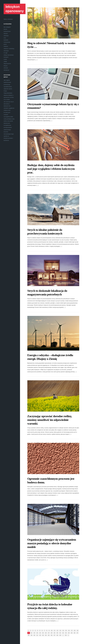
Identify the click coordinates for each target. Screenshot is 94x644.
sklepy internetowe (9, 55)
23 (37, 633)
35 (72, 633)
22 (34, 633)
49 (60, 635)
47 (54, 635)
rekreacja (6, 51)
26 (46, 633)
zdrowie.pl (6, 70)
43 (43, 635)
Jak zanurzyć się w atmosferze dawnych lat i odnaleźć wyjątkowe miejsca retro (9, 106)
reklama (6, 46)
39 (31, 635)
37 (77, 633)
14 (63, 630)
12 (57, 630)
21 (31, 633)
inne (5, 38)
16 (69, 630)
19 (77, 630)
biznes (5, 29)
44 (46, 635)
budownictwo (7, 31)
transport (6, 57)
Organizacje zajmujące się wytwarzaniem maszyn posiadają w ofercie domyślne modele (52, 543)
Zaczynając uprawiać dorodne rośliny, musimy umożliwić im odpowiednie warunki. (50, 420)
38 (29, 635)
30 (57, 633)
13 (60, 630)
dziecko (6, 34)
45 (49, 635)
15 (66, 630)
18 (75, 630)
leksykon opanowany (15, 9)
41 (37, 635)
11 (55, 630)
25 (43, 633)
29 (54, 633)
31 (60, 633)
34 (69, 633)
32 (63, 633)
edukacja (6, 36)
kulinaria (6, 40)
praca (5, 44)
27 (49, 633)
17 (72, 630)
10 (52, 630)
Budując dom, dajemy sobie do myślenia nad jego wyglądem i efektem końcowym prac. (51, 169)
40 (34, 635)
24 (40, 633)
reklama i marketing (9, 49)
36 (75, 633)
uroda (5, 59)
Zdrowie (6, 68)
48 (57, 635)
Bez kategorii (7, 27)
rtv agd (6, 53)
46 (52, 635)
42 (40, 635)
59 (66, 635)
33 (66, 633)
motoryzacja (7, 42)
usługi (5, 61)
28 (52, 633)
